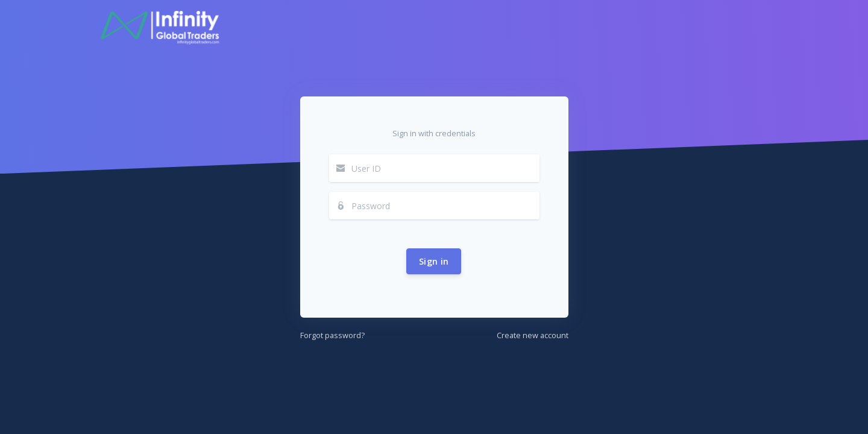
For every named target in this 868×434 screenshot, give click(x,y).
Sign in (434, 261)
